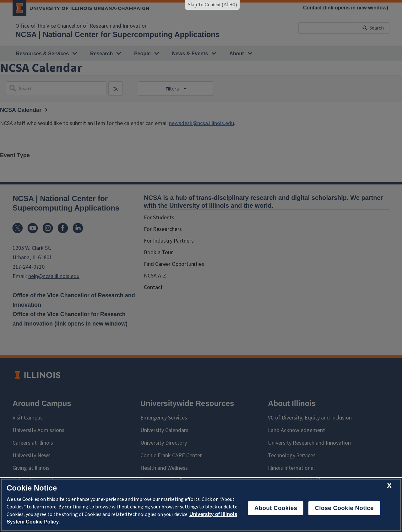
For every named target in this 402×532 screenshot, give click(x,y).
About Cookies (276, 508)
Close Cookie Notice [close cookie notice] (344, 508)
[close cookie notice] (389, 486)
